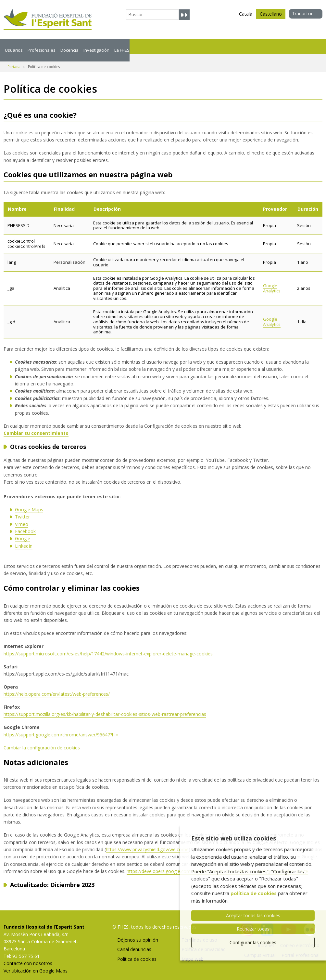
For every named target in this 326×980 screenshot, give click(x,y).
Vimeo (22, 516)
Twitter (22, 509)
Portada (14, 59)
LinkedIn (24, 538)
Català (246, 14)
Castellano (271, 15)
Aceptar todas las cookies (253, 915)
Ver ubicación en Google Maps (36, 963)
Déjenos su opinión (138, 932)
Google (23, 531)
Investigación (158, 46)
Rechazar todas (253, 929)
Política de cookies (137, 951)
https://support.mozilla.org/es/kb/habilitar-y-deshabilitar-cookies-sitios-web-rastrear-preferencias (105, 706)
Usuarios (20, 46)
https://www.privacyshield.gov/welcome (147, 842)
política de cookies (254, 893)
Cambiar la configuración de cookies (42, 740)
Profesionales (66, 46)
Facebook (25, 524)
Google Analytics (272, 280)
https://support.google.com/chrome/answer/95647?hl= (61, 727)
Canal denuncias (134, 941)
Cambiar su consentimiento (36, 425)
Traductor (302, 13)
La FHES (202, 46)
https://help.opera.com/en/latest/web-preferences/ (57, 686)
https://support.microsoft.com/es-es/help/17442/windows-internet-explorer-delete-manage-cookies (108, 646)
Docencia (112, 46)
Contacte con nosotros (28, 955)
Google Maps (29, 502)
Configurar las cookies (253, 942)
